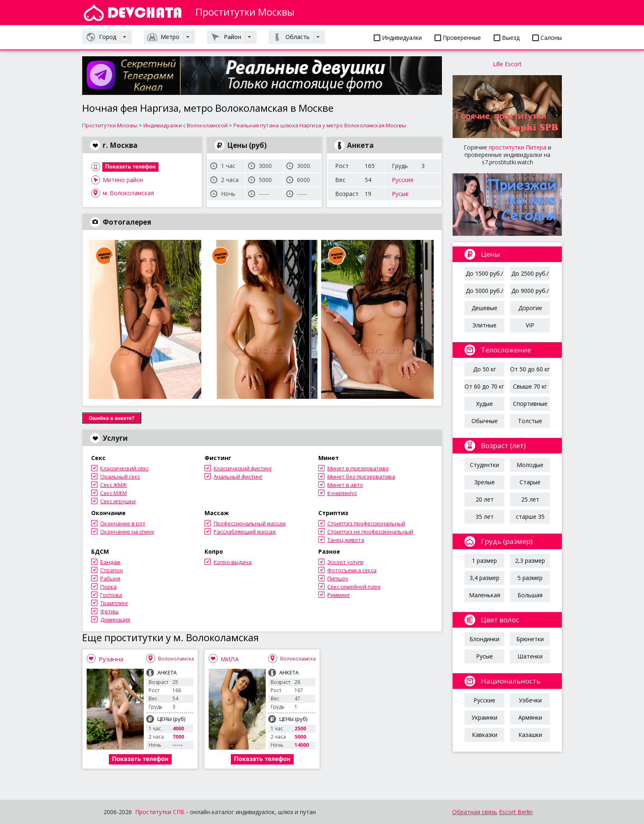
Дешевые (484, 308)
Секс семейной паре (354, 587)
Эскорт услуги (345, 562)
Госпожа (111, 595)
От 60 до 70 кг (484, 386)
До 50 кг (485, 369)
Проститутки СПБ (160, 812)
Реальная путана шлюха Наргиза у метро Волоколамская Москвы (320, 125)
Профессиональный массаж (250, 523)
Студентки (484, 465)
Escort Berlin (516, 812)
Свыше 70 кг (530, 386)
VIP (530, 325)
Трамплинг (114, 603)
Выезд (507, 38)
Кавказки (485, 735)
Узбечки (530, 700)
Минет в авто (345, 485)
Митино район (123, 180)
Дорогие (530, 308)
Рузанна (111, 659)
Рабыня (110, 578)
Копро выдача (233, 562)
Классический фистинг (243, 468)
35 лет (485, 517)
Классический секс (124, 468)
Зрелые (485, 482)
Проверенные (458, 38)
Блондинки (484, 639)
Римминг (339, 595)
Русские (403, 180)
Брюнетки (530, 639)
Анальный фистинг (238, 476)
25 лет (530, 499)
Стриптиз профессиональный (366, 523)
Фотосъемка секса (352, 570)
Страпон (112, 570)
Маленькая (485, 595)
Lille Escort (507, 64)
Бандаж (110, 562)
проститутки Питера (517, 147)
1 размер (484, 560)
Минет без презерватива (361, 476)
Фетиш (109, 611)
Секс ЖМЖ (114, 485)
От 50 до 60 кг (530, 369)
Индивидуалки (398, 38)
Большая (530, 595)
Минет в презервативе (358, 468)
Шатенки (530, 656)
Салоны (547, 38)
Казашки (530, 735)
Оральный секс (120, 476)
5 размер (530, 578)
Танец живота (346, 540)
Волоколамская (177, 659)
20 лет (485, 499)
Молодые (530, 465)
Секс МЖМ (114, 493)
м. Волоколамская (128, 193)
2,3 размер (530, 560)
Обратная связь (475, 812)
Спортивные (530, 404)
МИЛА (230, 659)
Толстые (530, 421)
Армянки (530, 717)
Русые (400, 194)
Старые (530, 482)
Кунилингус (342, 493)
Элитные (484, 325)
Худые (484, 404)
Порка (108, 587)
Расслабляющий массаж (245, 532)
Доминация (115, 619)
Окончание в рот (123, 523)
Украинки (484, 717)
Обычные (485, 421)
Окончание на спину (127, 532)
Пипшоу (338, 578)
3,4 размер (484, 578)
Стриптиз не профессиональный (370, 532)
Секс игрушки (118, 501)
